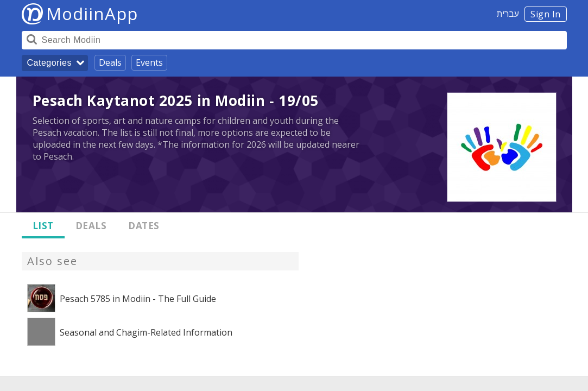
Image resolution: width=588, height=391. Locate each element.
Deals (110, 62)
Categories (49, 63)
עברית (508, 14)
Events (149, 62)
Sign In (546, 14)
